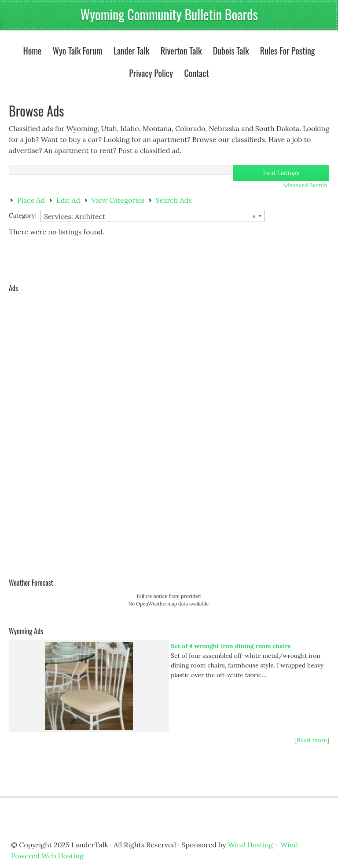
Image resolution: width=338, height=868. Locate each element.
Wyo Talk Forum (77, 51)
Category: (23, 215)
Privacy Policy (151, 73)
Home (32, 51)
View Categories (118, 200)
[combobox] (152, 216)
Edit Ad (68, 200)
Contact (196, 73)
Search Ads (174, 200)
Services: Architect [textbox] (150, 216)
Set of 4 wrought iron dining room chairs (231, 646)
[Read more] (312, 740)
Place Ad (31, 200)
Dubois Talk (229, 51)
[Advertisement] (44, 429)
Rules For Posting (288, 51)
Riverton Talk (179, 51)
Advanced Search (305, 185)
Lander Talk (129, 51)
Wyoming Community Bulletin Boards (169, 14)
